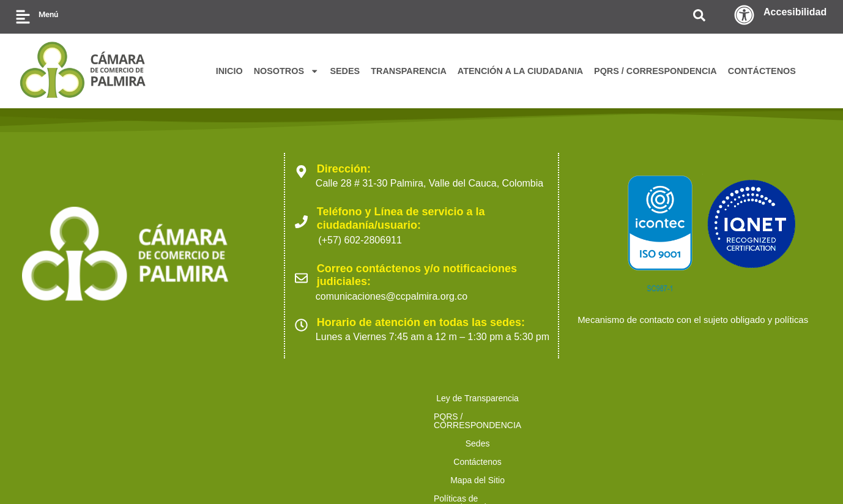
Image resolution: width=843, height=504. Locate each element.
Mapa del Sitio (418, 409)
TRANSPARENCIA (409, 71)
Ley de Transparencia (60, 409)
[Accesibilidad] (744, 15)
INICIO (229, 71)
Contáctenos (342, 409)
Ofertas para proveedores (671, 409)
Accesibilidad (795, 12)
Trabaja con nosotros (784, 409)
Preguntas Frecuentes (421, 427)
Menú (48, 14)
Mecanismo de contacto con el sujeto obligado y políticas (701, 330)
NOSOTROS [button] (287, 71)
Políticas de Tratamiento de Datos (533, 409)
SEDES (345, 71)
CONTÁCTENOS (762, 71)
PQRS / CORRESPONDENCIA (655, 71)
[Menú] (23, 17)
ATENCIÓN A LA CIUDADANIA (520, 71)
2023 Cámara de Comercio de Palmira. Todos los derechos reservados (166, 473)
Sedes (281, 409)
